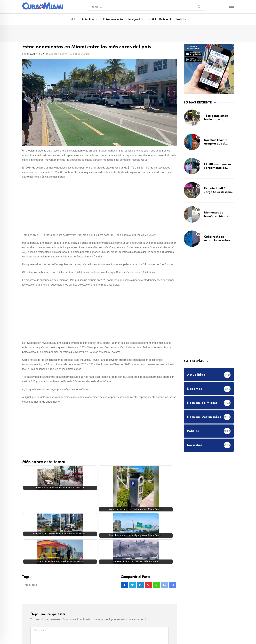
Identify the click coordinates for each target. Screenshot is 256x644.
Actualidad (89, 19)
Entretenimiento (113, 19)
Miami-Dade (31, 564)
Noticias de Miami (160, 19)
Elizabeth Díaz (35, 54)
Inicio (73, 19)
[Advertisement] (99, 205)
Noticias (181, 19)
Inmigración (136, 19)
